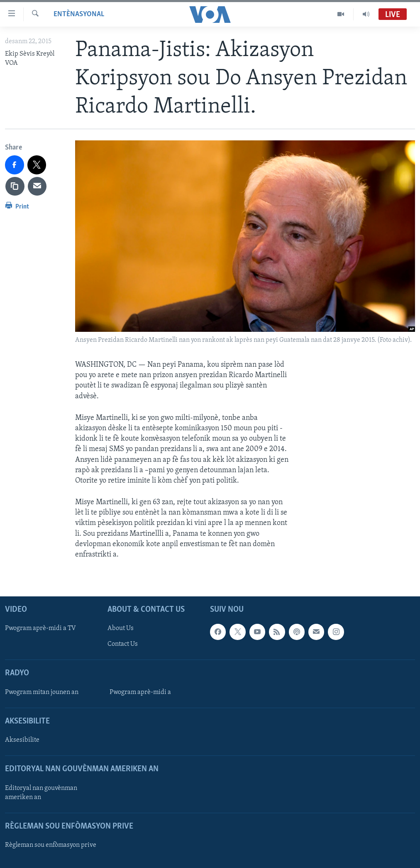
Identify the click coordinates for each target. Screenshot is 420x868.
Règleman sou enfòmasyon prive (51, 845)
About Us (121, 629)
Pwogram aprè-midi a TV (40, 629)
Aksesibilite (22, 740)
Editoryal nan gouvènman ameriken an (41, 793)
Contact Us (123, 645)
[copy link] (15, 186)
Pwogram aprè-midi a (140, 692)
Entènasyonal (79, 14)
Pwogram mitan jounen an (42, 692)
